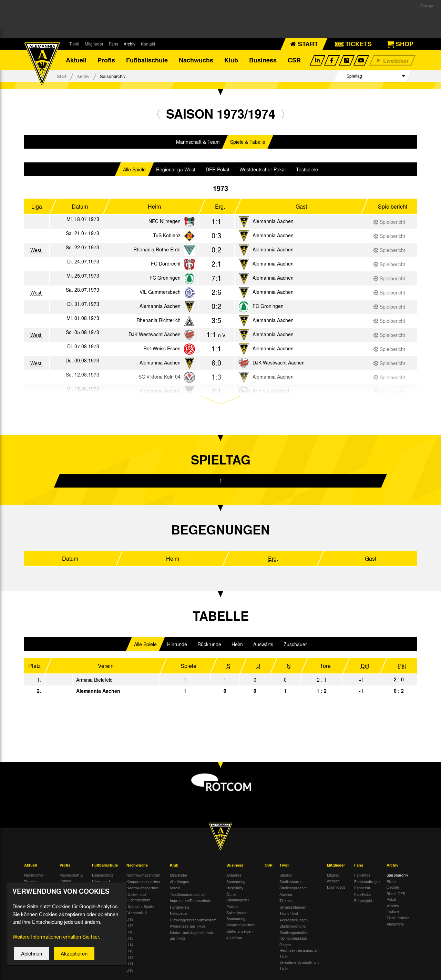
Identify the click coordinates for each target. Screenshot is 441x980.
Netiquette (178, 914)
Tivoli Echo (33, 888)
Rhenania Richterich (158, 321)
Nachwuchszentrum (143, 876)
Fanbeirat (362, 888)
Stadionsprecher (293, 888)
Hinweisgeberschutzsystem (193, 920)
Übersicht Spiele (140, 907)
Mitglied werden (333, 878)
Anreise (286, 895)
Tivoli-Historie (398, 918)
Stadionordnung (293, 927)
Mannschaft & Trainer (71, 878)
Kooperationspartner (143, 882)
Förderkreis (180, 908)
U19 (130, 920)
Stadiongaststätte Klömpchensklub (294, 936)
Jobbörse (234, 938)
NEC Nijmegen (165, 222)
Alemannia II (137, 913)
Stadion (286, 876)
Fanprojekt (363, 901)
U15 (130, 939)
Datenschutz (103, 876)
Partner (233, 907)
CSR (294, 60)
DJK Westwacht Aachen (155, 335)
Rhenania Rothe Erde (157, 250)
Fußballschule (147, 60)
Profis (106, 60)
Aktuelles (234, 876)
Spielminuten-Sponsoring (238, 916)
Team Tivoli (289, 914)
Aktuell (76, 60)
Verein (175, 888)
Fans (114, 44)
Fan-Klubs (363, 895)
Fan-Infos (362, 876)
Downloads (336, 888)
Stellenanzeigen (239, 932)
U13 (130, 951)
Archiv (130, 44)
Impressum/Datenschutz (191, 901)
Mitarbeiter (179, 876)
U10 (130, 971)
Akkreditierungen (294, 920)
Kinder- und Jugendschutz (138, 898)
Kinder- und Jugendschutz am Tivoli (192, 936)
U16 (130, 932)
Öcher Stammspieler (238, 898)
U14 (130, 945)
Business (263, 60)
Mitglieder (94, 44)
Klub (231, 60)
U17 (130, 926)
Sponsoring (236, 882)
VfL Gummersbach (160, 292)
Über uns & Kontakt (101, 885)
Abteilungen (180, 882)
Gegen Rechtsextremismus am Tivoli (299, 951)
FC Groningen (165, 278)
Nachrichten (34, 876)
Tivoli (74, 44)
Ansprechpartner (240, 925)
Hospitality (235, 888)
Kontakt (148, 44)
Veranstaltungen (293, 908)
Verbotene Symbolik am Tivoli (299, 966)
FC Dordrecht (166, 264)
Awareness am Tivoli (187, 927)
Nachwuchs (196, 60)
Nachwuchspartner (142, 888)
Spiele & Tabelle (248, 142)
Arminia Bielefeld (94, 680)
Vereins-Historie (393, 909)
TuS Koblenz (167, 236)
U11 (130, 964)
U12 (130, 958)
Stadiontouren (291, 882)
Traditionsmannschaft (188, 895)
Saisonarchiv (397, 876)
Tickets (286, 901)
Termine (31, 882)
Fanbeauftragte (367, 882)
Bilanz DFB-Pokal (397, 897)
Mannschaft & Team (198, 142)
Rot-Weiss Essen (162, 349)
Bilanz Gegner (393, 885)
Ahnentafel (395, 924)
